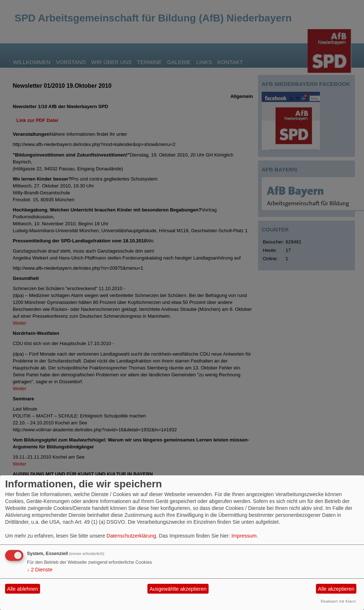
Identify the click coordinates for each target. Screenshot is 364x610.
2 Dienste (40, 570)
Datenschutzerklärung (131, 536)
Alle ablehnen (23, 589)
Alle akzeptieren (336, 589)
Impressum (244, 536)
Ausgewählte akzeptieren (178, 589)
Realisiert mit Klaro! (338, 601)
